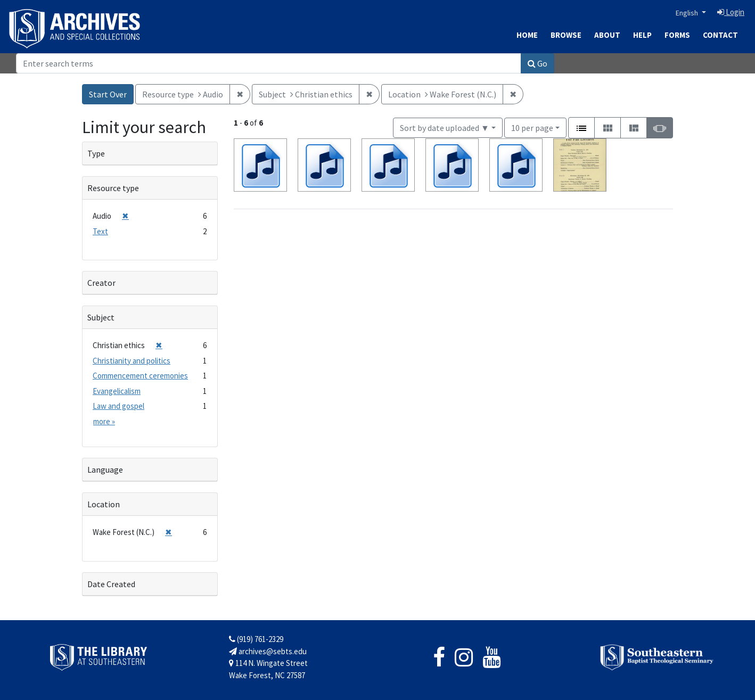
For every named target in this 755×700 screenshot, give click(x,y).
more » (104, 421)
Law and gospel (118, 406)
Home (527, 35)
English (688, 13)
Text (100, 231)
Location (104, 504)
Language (105, 470)
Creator (101, 283)
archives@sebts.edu (268, 651)
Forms (677, 35)
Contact (720, 35)
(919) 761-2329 (256, 639)
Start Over (108, 94)
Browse (566, 35)
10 (532, 127)
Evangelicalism (117, 391)
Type (96, 153)
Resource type (113, 188)
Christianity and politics (132, 361)
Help (642, 35)
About (607, 35)
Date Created (111, 584)
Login (731, 12)
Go (537, 63)
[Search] (269, 63)
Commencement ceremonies (140, 376)
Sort (445, 128)
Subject (101, 317)
